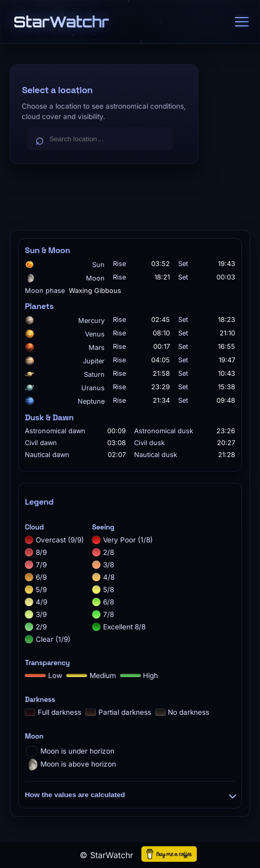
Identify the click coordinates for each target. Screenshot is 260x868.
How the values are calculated (130, 795)
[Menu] (242, 22)
